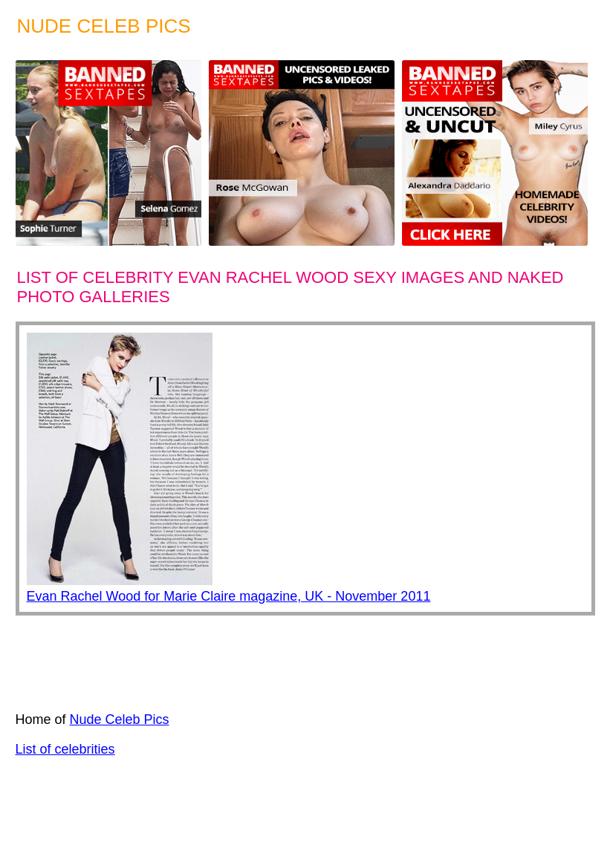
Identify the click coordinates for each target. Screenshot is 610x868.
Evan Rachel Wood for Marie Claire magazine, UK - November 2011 (229, 596)
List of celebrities (65, 749)
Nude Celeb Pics (120, 719)
